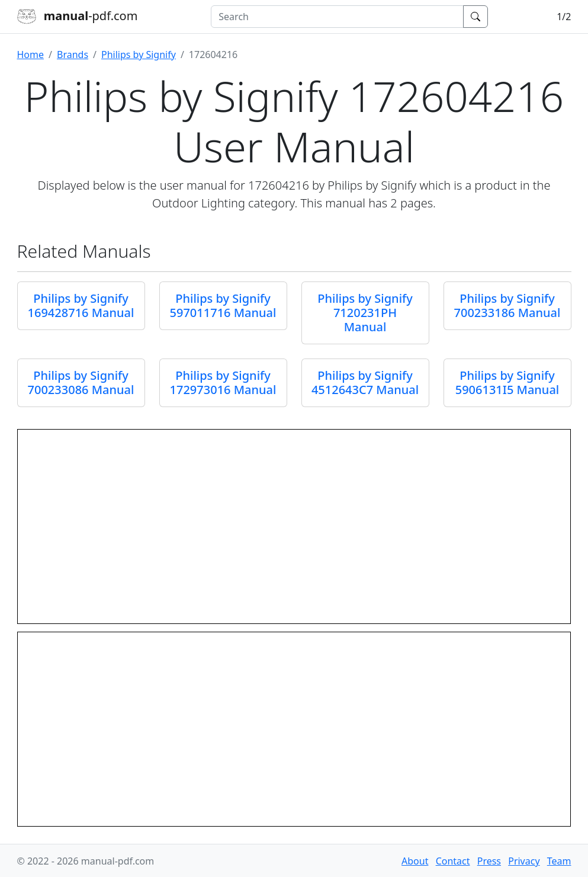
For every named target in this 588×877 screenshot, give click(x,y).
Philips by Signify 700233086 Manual (81, 383)
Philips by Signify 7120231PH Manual (365, 313)
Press (489, 861)
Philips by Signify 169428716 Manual (81, 305)
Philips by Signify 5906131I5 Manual (507, 383)
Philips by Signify (139, 55)
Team (559, 861)
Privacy (524, 861)
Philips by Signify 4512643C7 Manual (365, 383)
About (415, 861)
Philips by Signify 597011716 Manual (223, 305)
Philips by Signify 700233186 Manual (507, 305)
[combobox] (337, 17)
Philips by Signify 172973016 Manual (223, 383)
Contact (453, 861)
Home (31, 55)
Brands (73, 55)
